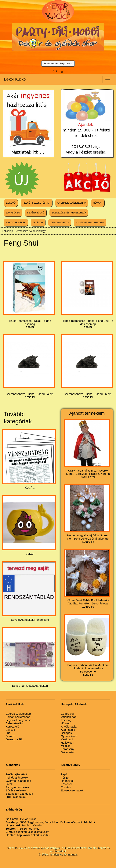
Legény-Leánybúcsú (18, 720)
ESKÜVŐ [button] (11, 203)
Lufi (8, 733)
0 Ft (58, 71)
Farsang (66, 720)
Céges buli (68, 714)
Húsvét (65, 723)
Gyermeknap (69, 736)
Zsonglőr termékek (17, 787)
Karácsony (68, 749)
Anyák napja (69, 726)
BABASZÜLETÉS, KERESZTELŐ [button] (69, 213)
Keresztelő (12, 726)
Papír (64, 774)
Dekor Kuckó (15, 79)
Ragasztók (68, 781)
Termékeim (22, 231)
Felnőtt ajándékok (17, 778)
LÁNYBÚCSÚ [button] (13, 213)
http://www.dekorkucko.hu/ (28, 835)
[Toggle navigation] (108, 79)
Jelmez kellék (14, 739)
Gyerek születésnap (18, 714)
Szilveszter (68, 752)
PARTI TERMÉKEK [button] (16, 223)
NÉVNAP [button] (98, 203)
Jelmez (10, 736)
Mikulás (66, 746)
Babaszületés (14, 723)
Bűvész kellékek (16, 790)
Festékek (67, 784)
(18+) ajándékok (16, 797)
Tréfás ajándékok (17, 774)
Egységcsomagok (72, 790)
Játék (9, 784)
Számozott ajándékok (19, 794)
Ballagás (66, 733)
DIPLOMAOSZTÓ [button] (59, 223)
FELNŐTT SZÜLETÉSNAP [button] (36, 203)
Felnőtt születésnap (18, 717)
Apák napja (68, 730)
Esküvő (10, 730)
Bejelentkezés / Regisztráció (58, 64)
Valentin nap (69, 717)
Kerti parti (67, 739)
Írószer (65, 778)
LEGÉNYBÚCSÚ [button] (36, 213)
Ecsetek (66, 787)
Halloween (67, 743)
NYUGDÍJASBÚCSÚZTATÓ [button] (90, 223)
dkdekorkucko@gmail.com (27, 832)
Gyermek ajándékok (18, 781)
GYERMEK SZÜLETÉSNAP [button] (72, 203)
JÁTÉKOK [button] (38, 223)
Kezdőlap (7, 231)
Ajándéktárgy (38, 231)
